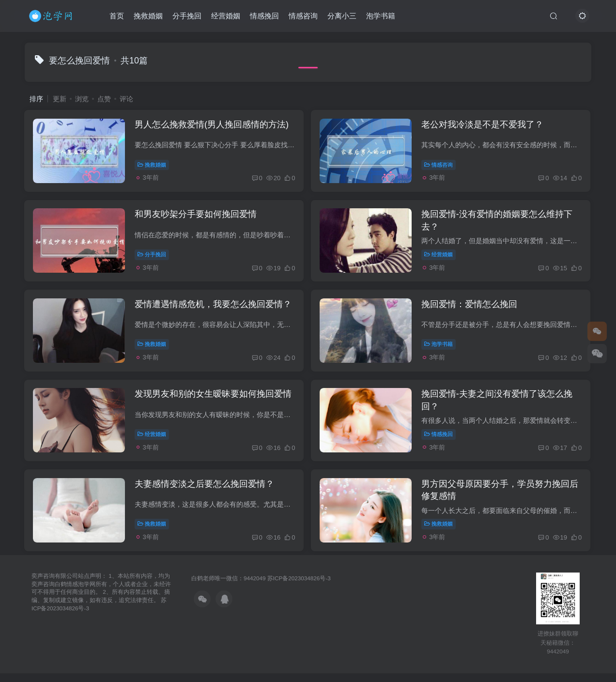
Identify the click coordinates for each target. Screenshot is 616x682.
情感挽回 (265, 16)
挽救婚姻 (149, 16)
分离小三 (342, 16)
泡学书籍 (381, 16)
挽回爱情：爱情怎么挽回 (471, 309)
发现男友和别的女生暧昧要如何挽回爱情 (215, 400)
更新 (60, 99)
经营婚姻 (226, 16)
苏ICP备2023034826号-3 (299, 587)
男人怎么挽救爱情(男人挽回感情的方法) (213, 125)
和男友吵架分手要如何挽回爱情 (197, 217)
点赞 (104, 99)
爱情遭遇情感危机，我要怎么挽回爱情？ (215, 309)
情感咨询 (304, 16)
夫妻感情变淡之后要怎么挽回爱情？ (206, 492)
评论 (126, 99)
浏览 (82, 99)
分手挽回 (187, 16)
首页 (117, 16)
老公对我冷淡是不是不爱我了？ (484, 125)
